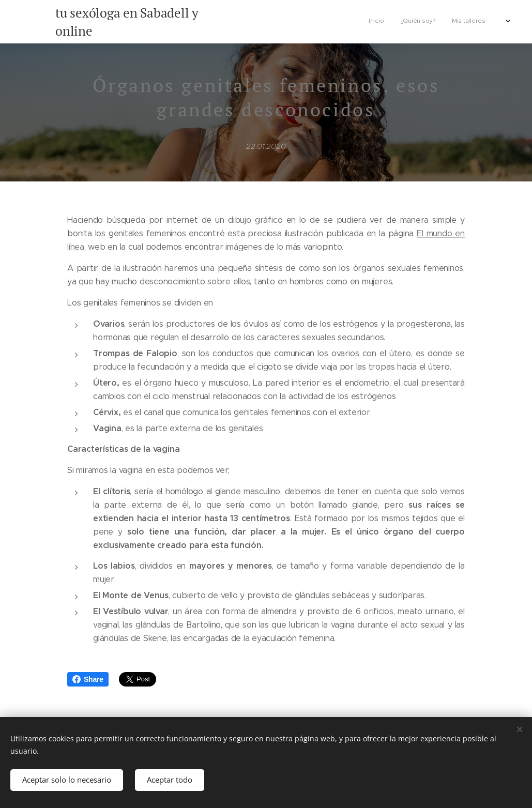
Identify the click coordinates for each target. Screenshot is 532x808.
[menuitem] (434, 22)
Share (88, 679)
